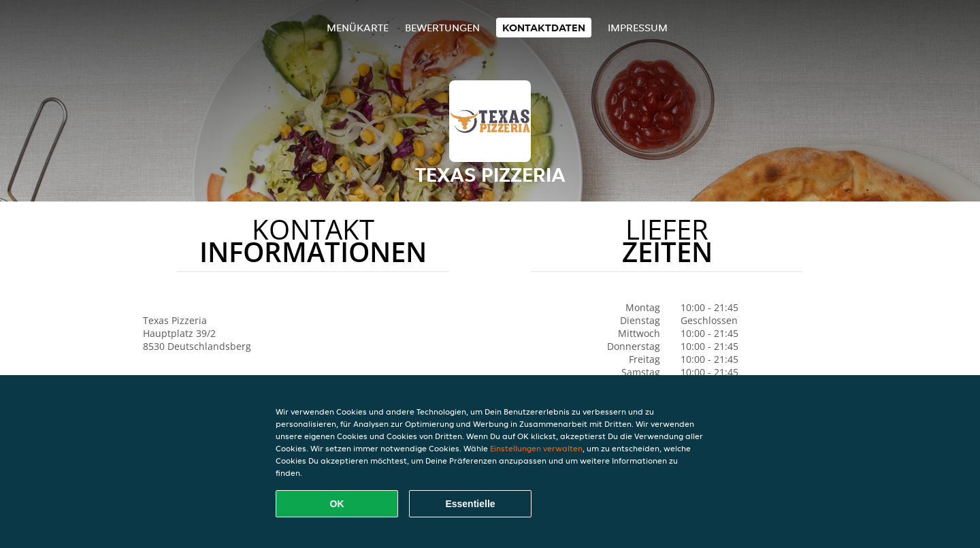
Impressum (638, 28)
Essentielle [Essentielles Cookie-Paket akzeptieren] (470, 504)
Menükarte (358, 28)
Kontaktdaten (544, 28)
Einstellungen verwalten (536, 448)
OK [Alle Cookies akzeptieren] (337, 504)
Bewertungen (442, 28)
